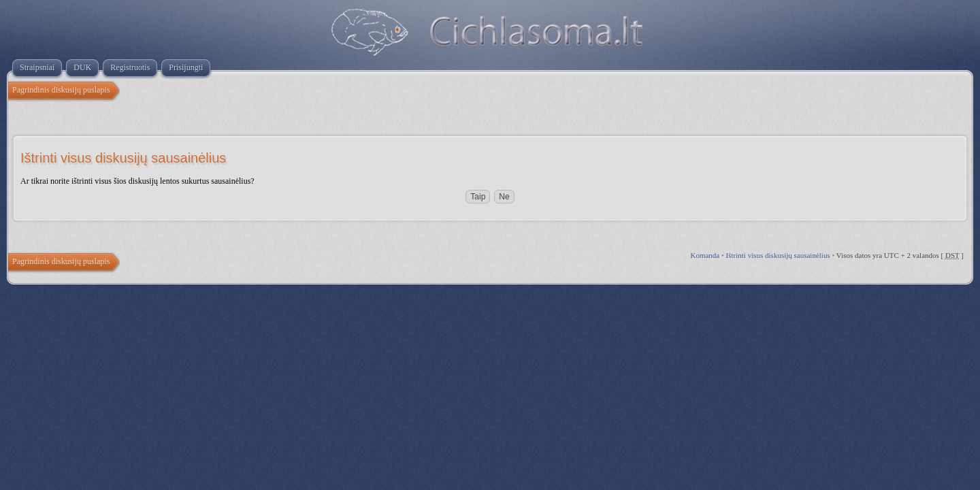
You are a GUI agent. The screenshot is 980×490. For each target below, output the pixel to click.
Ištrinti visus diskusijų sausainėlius (778, 255)
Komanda (705, 255)
